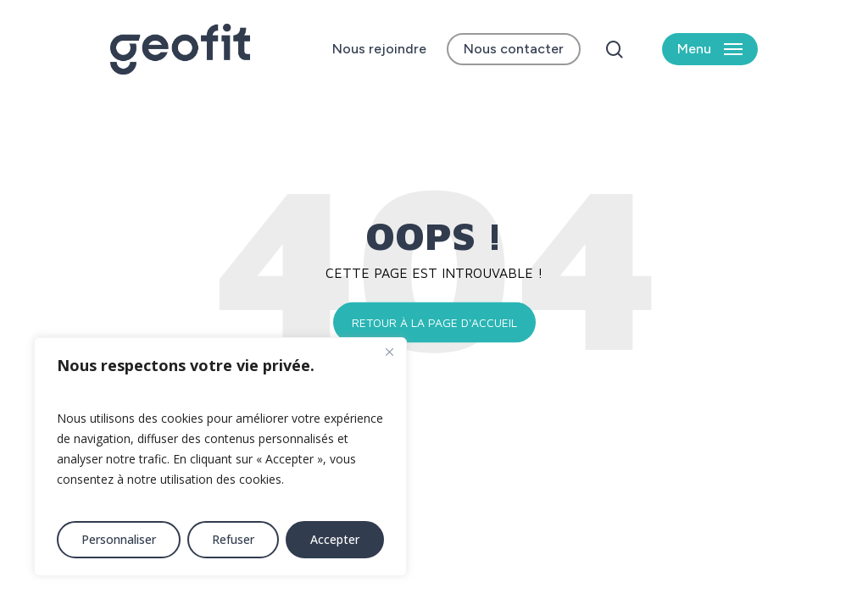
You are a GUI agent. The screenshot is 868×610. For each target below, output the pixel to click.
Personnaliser (119, 539)
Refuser (233, 539)
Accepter (335, 539)
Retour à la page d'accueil (434, 322)
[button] (710, 50)
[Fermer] (389, 352)
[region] (220, 457)
